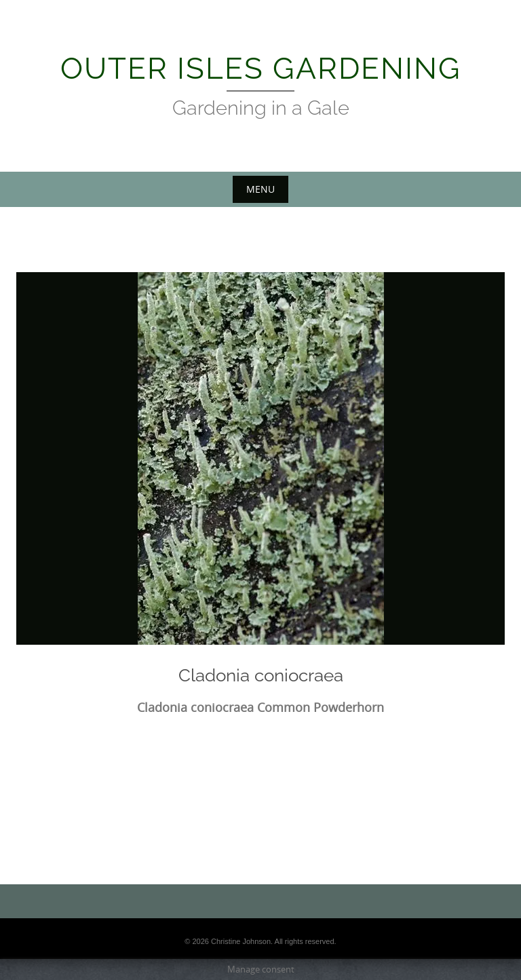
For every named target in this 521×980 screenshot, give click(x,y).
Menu (260, 189)
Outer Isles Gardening (261, 68)
